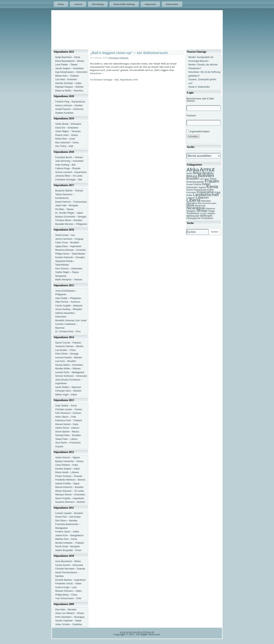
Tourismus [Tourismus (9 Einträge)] (193, 213)
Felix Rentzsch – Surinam (68, 413)
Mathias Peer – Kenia (66, 539)
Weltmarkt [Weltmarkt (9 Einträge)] (206, 216)
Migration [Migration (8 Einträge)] (192, 203)
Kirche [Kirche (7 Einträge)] (190, 190)
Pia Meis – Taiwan (64, 209)
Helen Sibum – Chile (66, 417)
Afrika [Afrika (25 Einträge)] (193, 170)
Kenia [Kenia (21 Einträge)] (212, 187)
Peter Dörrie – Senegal (67, 354)
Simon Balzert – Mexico (67, 432)
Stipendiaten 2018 (129, 80)
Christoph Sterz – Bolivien (68, 391)
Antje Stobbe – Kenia (66, 406)
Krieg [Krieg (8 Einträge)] (217, 192)
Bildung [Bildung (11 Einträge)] (192, 176)
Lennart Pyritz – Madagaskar (70, 372)
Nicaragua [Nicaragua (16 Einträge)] (196, 208)
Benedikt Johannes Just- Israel (71, 320)
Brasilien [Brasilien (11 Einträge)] (193, 179)
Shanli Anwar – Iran (65, 235)
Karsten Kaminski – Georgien (70, 257)
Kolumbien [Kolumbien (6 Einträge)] (191, 192)
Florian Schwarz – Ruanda (69, 476)
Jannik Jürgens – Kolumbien (70, 68)
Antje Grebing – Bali (65, 165)
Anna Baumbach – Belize (68, 561)
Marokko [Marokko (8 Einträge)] (206, 201)
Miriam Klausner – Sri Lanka (70, 491)
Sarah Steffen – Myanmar (68, 387)
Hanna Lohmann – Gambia (69, 105)
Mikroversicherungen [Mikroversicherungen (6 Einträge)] (207, 203)
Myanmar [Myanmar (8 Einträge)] (200, 206)
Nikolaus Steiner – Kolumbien (70, 495)
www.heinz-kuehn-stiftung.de (137, 632)
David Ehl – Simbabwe (67, 128)
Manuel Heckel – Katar (67, 424)
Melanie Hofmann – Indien (68, 591)
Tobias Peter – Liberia (66, 439)
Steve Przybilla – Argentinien (70, 498)
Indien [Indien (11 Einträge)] (206, 184)
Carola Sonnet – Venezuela (69, 565)
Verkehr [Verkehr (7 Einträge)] (211, 213)
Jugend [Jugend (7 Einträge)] (202, 187)
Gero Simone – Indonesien (69, 269)
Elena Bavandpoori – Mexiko (70, 61)
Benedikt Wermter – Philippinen (71, 224)
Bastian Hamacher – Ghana (69, 461)
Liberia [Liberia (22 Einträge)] (193, 200)
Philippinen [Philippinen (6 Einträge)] (210, 209)
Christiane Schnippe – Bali (69, 180)
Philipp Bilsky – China (66, 595)
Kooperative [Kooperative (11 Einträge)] (205, 192)
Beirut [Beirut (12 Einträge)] (197, 173)
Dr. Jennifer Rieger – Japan (69, 213)
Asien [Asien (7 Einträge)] (189, 173)
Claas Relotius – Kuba (67, 465)
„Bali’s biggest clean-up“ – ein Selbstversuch (129, 53)
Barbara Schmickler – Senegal (71, 217)
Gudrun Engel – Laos (66, 587)
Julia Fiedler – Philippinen (68, 298)
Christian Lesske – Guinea (69, 409)
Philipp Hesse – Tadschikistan (70, 254)
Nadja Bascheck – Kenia (68, 57)
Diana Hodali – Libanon (67, 472)
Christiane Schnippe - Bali (106, 80)
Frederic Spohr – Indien (67, 532)
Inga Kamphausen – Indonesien (71, 72)
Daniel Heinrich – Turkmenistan (71, 202)
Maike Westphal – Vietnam (69, 280)
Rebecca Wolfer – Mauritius (69, 91)
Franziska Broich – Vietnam (69, 157)
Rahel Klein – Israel (65, 139)
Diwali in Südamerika (199, 87)
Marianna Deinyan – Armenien (70, 250)
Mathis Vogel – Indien (66, 395)
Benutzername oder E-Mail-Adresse (200, 100)
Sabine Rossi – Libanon (67, 428)
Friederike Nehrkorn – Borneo (70, 480)
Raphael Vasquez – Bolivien (69, 87)
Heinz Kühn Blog (88, 38)
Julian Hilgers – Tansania (68, 131)
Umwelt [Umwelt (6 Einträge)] (203, 213)
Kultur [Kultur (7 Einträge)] (189, 195)
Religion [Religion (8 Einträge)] (191, 211)
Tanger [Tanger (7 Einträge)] (211, 211)
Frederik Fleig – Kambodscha (70, 102)
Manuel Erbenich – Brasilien (69, 487)
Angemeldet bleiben (198, 131)
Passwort (191, 116)
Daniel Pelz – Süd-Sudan (68, 517)
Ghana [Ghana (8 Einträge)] (197, 184)
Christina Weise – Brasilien (69, 220)
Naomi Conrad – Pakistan (68, 343)
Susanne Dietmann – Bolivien (70, 502)
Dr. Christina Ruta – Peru (68, 332)
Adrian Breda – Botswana (68, 124)
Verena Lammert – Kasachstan (71, 172)
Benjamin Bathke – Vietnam (69, 191)
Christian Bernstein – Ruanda (70, 569)
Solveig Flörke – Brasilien (68, 435)
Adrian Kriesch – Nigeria (67, 458)
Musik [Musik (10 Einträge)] (190, 205)
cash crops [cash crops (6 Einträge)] (204, 179)
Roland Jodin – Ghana (67, 135)
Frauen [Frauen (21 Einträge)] (212, 181)
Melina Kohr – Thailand (67, 76)
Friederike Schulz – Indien (68, 584)
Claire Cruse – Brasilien (67, 243)
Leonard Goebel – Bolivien (69, 358)
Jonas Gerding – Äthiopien (69, 309)
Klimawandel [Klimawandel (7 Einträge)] (200, 190)
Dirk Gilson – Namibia (66, 521)
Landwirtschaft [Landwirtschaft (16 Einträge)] (206, 195)
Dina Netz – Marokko (66, 610)
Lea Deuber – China (65, 350)
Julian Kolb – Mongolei (67, 205)
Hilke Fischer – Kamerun (68, 302)
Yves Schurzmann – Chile (68, 598)
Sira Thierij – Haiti (64, 146)
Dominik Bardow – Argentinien (70, 580)
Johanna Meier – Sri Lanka (69, 176)
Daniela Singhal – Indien (68, 469)
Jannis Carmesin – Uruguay (69, 239)
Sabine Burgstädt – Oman (68, 550)
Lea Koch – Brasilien (66, 361)
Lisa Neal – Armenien (66, 79)
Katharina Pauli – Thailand (69, 420)
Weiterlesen (97, 73)
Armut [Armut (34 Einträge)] (207, 169)
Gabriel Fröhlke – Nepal (67, 484)
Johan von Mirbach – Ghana (70, 613)
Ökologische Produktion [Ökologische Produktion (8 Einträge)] (200, 218)
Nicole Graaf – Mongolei (67, 546)
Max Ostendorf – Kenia (67, 143)
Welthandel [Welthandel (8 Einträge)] (193, 216)
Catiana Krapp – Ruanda (68, 168)
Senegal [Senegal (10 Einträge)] (202, 211)
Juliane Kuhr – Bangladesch (69, 535)
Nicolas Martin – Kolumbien (69, 365)
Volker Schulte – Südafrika (69, 624)
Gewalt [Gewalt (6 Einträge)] (190, 184)
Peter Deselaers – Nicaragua (70, 617)
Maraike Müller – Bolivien (68, 369)
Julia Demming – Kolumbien (69, 161)
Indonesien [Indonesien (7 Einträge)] (192, 187)
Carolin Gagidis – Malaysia (69, 306)
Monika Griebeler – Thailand (70, 543)
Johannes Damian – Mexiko (69, 346)
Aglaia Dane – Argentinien (68, 246)
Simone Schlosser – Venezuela (71, 376)
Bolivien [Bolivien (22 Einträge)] (206, 176)
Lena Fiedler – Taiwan (66, 65)
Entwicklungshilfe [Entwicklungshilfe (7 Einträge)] (195, 182)
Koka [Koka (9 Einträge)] (210, 190)
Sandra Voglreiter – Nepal (68, 621)
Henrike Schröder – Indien (68, 83)
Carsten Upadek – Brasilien (69, 513)
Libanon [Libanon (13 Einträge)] (202, 197)
